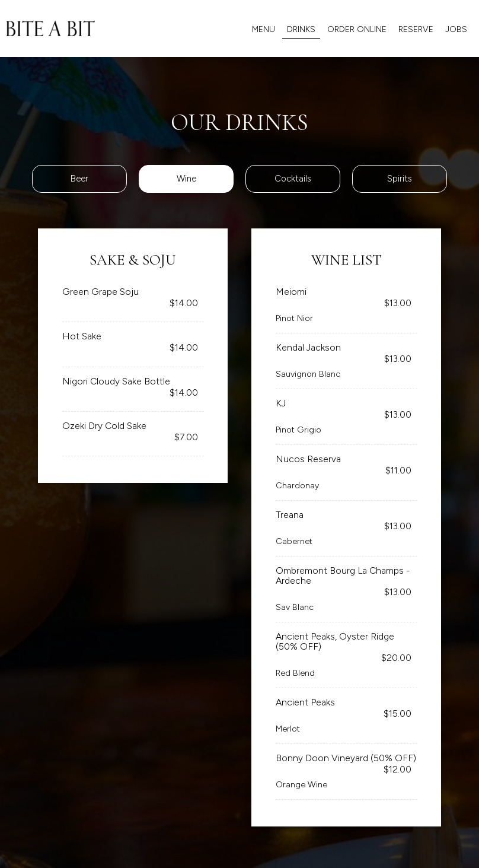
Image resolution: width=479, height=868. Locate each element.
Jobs (456, 29)
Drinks (301, 29)
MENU (264, 29)
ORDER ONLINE (357, 29)
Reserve (416, 29)
